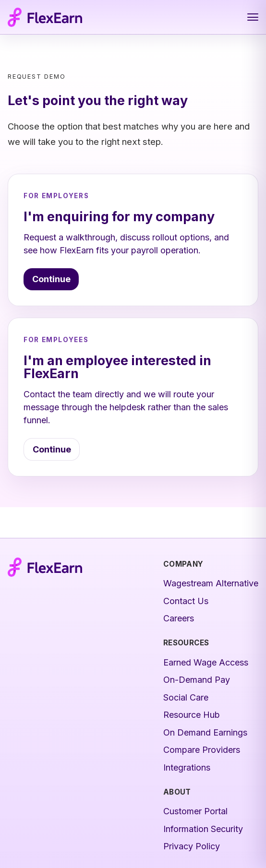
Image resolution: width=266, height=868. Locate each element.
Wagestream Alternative (211, 583)
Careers (179, 618)
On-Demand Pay (197, 680)
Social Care (186, 697)
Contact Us (186, 601)
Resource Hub (192, 715)
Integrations (187, 767)
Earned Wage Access (206, 662)
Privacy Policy (192, 846)
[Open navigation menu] (253, 17)
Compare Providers (202, 750)
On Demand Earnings (205, 732)
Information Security (203, 829)
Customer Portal (195, 811)
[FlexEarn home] (45, 17)
